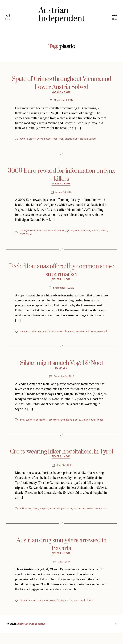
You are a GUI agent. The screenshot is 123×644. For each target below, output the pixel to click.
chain (33, 333)
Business (61, 374)
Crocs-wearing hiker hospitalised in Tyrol (61, 458)
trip (22, 519)
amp (22, 426)
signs (78, 140)
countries (55, 426)
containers (42, 426)
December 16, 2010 (64, 382)
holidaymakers (28, 232)
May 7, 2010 (64, 573)
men (63, 140)
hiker (36, 515)
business (30, 426)
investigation (59, 232)
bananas (24, 333)
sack (84, 611)
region (74, 515)
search (101, 515)
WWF (31, 236)
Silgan (86, 426)
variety (94, 140)
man (57, 140)
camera (24, 140)
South (94, 426)
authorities (26, 515)
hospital (45, 515)
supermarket (84, 333)
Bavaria (24, 611)
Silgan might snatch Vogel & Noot (62, 368)
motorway (50, 611)
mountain (56, 515)
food (64, 426)
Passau (61, 611)
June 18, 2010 (64, 472)
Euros (41, 140)
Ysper (38, 236)
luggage (33, 611)
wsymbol (24, 337)
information (44, 232)
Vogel (102, 426)
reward (23, 236)
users (95, 333)
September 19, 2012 (64, 289)
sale (54, 333)
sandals (92, 515)
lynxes (71, 232)
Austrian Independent (32, 635)
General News (62, 93)
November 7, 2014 (64, 101)
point (78, 611)
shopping (70, 333)
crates (33, 140)
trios (91, 611)
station (85, 140)
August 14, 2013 (64, 193)
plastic (70, 140)
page (39, 333)
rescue (83, 515)
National (87, 232)
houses (49, 140)
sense (61, 333)
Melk (78, 232)
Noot (70, 426)
